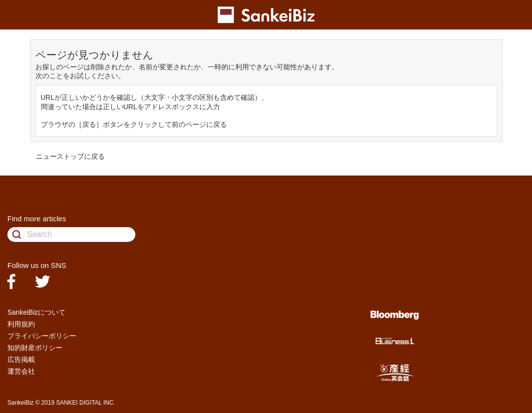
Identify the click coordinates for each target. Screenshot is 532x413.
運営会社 (21, 371)
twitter (43, 281)
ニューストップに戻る (70, 156)
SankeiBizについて (36, 312)
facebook (11, 281)
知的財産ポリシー (35, 348)
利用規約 (21, 324)
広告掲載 (21, 359)
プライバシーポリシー (42, 336)
